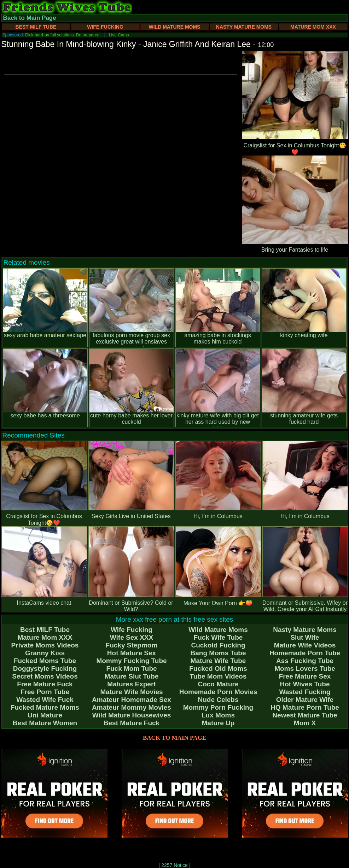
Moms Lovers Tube (305, 668)
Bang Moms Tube (218, 653)
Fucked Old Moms (218, 668)
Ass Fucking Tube (305, 661)
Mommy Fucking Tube (131, 661)
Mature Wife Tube (218, 661)
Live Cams (119, 35)
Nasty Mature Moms (244, 27)
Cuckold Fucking (218, 645)
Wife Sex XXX (132, 637)
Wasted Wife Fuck (45, 700)
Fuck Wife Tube (218, 637)
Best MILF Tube (36, 27)
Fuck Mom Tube (131, 668)
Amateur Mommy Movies (132, 707)
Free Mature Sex (305, 676)
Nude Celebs (218, 700)
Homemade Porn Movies (218, 692)
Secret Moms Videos (45, 676)
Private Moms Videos (45, 645)
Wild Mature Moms (175, 27)
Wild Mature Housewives (132, 715)
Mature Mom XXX (313, 27)
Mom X (305, 723)
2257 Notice (174, 865)
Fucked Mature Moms (45, 707)
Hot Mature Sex (132, 653)
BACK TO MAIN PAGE (174, 738)
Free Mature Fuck (45, 684)
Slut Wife (305, 637)
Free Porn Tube (45, 692)
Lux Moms (218, 715)
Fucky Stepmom (132, 645)
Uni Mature (45, 715)
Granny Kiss (45, 653)
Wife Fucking (105, 27)
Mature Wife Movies (131, 692)
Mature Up (218, 723)
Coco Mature (218, 684)
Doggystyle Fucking (45, 668)
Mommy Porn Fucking (218, 707)
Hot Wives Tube (305, 684)
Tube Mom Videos (218, 676)
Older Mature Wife (305, 700)
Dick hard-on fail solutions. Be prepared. (63, 35)
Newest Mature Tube (305, 715)
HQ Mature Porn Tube (305, 707)
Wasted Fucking (305, 692)
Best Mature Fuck (132, 723)
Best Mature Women (45, 723)
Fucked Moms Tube (45, 661)
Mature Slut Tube (132, 676)
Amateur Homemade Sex (132, 700)
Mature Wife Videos (305, 645)
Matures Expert (131, 684)
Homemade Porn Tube (305, 653)
